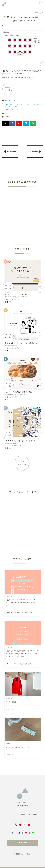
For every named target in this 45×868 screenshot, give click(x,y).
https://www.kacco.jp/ (11, 346)
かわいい (8, 348)
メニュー (38, 104)
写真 (16, 106)
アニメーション (20, 104)
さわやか (8, 110)
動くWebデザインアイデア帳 (16, 294)
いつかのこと (10, 709)
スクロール (30, 104)
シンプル (16, 299)
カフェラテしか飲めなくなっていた (18, 747)
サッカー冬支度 (11, 702)
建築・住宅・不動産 (11, 101)
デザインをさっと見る (8, 89)
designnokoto (26, 854)
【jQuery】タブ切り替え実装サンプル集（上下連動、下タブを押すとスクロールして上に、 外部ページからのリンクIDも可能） (22, 654)
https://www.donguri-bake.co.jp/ (14, 394)
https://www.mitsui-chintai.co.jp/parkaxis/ (19, 78)
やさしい (8, 299)
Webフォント (10, 104)
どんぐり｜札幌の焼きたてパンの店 (18, 392)
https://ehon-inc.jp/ (10, 443)
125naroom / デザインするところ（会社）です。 (20, 613)
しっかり (15, 110)
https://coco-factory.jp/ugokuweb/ (15, 297)
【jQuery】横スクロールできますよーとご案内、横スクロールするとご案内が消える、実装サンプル (22, 603)
